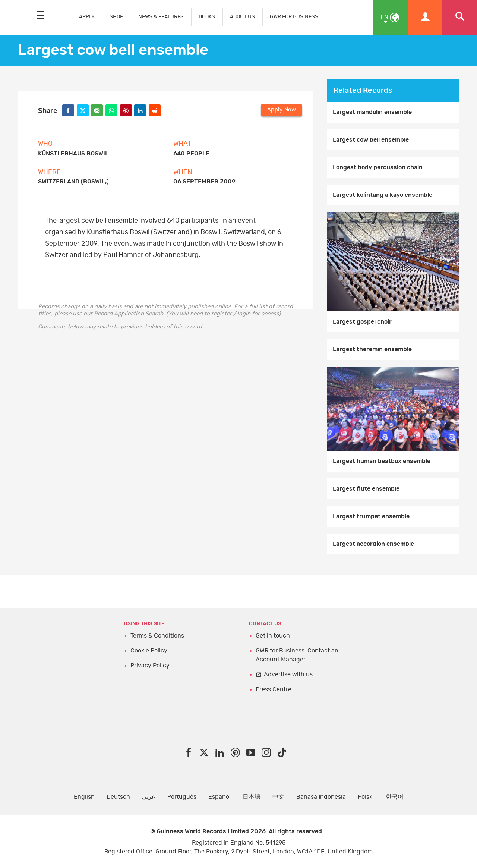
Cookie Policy (149, 651)
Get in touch (273, 636)
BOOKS (207, 17)
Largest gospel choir (362, 322)
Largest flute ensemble (366, 489)
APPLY (87, 17)
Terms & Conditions (157, 636)
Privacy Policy (150, 666)
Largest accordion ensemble (373, 544)
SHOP (116, 17)
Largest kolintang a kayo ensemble (383, 195)
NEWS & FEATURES (161, 17)
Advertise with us (288, 674)
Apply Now (282, 110)
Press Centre (274, 689)
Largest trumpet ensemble (371, 516)
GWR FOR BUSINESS (294, 17)
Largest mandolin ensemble (372, 112)
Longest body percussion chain (378, 167)
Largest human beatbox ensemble (382, 461)
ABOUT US (242, 17)
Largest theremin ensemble (372, 349)
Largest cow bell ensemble (371, 140)
